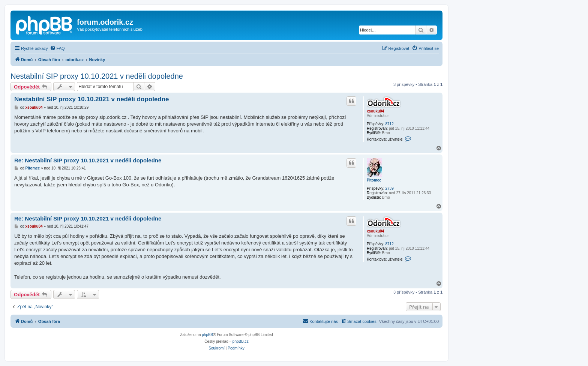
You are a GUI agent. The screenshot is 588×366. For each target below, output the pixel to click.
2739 (389, 188)
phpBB (207, 335)
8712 (389, 124)
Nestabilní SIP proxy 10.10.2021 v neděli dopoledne (97, 76)
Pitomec (374, 180)
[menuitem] (57, 48)
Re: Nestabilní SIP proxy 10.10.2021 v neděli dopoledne (88, 160)
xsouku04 (375, 111)
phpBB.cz (241, 341)
